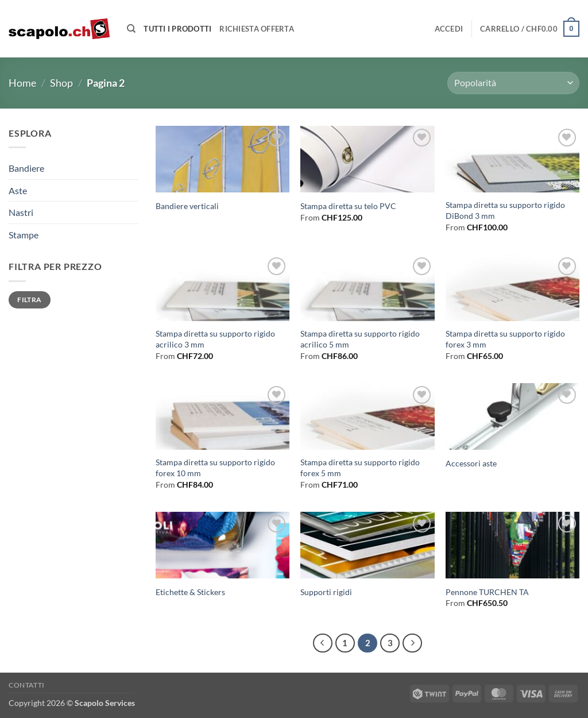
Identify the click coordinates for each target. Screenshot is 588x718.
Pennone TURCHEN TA (487, 592)
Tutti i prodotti (177, 29)
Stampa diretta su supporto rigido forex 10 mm (215, 468)
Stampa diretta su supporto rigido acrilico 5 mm (360, 339)
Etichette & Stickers (190, 592)
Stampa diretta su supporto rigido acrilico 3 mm (215, 339)
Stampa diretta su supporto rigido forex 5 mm (360, 468)
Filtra (29, 300)
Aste (18, 190)
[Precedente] (323, 643)
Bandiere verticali (187, 206)
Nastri (21, 212)
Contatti (27, 685)
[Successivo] (412, 643)
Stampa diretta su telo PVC (348, 206)
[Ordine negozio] (513, 83)
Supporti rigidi (326, 592)
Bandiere (26, 168)
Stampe (24, 235)
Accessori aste (471, 463)
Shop (61, 83)
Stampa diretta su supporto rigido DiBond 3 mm (505, 210)
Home (22, 83)
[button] (449, 29)
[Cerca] (131, 29)
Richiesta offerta (256, 29)
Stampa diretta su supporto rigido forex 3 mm (505, 339)
